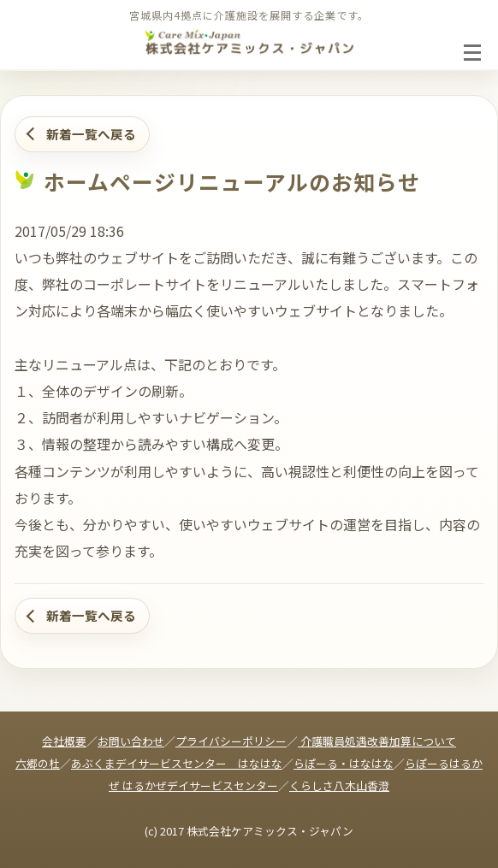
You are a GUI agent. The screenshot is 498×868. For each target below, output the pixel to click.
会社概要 (64, 741)
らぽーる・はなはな (344, 763)
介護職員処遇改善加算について (377, 741)
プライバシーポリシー (231, 741)
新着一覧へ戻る (91, 134)
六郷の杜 (38, 763)
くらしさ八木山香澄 (339, 785)
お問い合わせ (131, 741)
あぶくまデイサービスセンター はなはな (177, 763)
